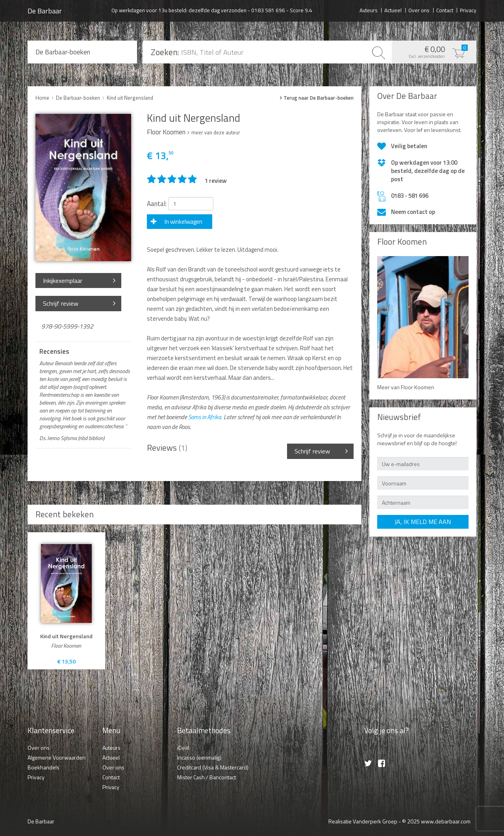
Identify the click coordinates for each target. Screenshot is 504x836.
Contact (445, 10)
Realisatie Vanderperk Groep (363, 821)
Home (42, 98)
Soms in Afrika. (205, 417)
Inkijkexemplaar (63, 281)
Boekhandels (44, 767)
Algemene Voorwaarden (57, 757)
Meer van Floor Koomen (406, 387)
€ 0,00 (432, 51)
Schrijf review (61, 303)
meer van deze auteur (216, 132)
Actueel (393, 10)
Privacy (468, 10)
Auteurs (369, 10)
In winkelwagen (183, 222)
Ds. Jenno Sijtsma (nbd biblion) (72, 438)
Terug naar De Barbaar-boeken (319, 98)
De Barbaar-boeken (63, 52)
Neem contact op (413, 212)
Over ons (419, 10)
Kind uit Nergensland (130, 98)
